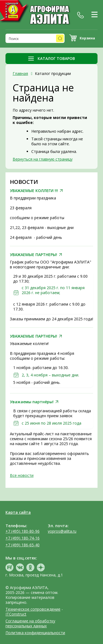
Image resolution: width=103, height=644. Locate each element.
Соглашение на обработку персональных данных (30, 623)
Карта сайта (18, 512)
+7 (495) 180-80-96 (23, 531)
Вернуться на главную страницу (43, 159)
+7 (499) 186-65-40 (23, 545)
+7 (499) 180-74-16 (23, 538)
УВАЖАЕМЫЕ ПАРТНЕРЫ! (34, 255)
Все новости (22, 475)
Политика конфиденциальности (35, 633)
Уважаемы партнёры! (32, 402)
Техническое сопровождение (33, 609)
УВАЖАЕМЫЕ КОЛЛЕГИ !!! (34, 191)
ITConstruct (16, 614)
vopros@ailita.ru (62, 531)
